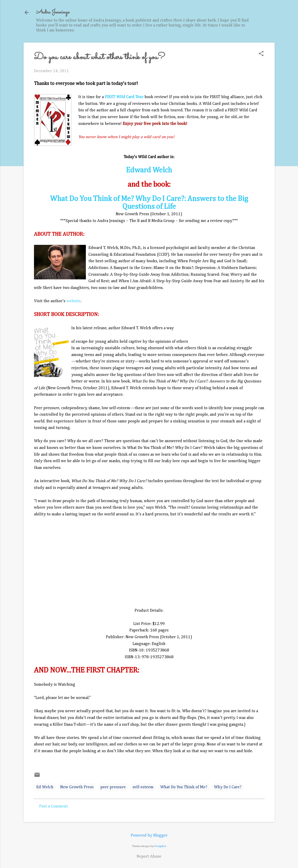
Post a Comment (54, 806)
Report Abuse (149, 857)
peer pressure (113, 787)
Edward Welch (149, 170)
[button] (261, 54)
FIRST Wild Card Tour (124, 97)
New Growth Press (77, 787)
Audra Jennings (53, 12)
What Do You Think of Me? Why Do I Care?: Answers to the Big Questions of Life (149, 203)
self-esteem (143, 787)
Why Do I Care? (228, 787)
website (74, 301)
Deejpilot (160, 846)
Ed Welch (45, 787)
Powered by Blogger (149, 836)
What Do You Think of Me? (184, 787)
